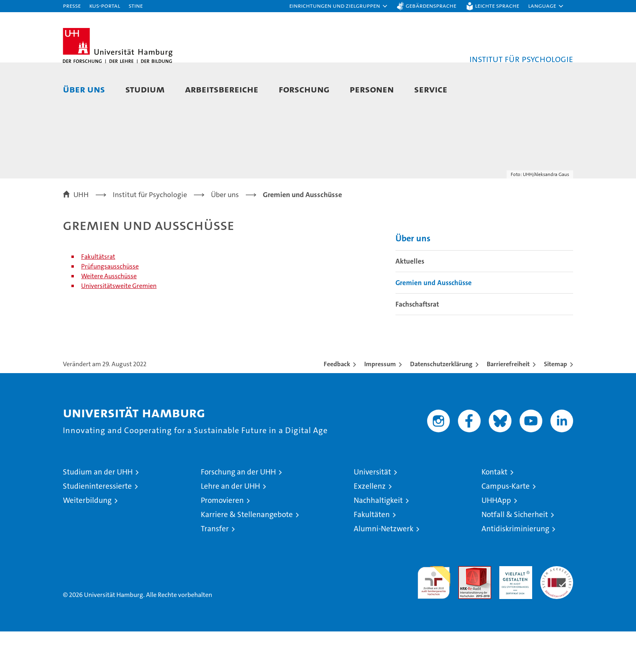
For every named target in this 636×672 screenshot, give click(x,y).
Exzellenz (370, 527)
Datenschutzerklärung (441, 405)
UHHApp (496, 541)
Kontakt (494, 512)
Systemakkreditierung (557, 611)
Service (431, 89)
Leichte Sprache (497, 5)
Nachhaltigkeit (378, 541)
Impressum (380, 405)
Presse (72, 5)
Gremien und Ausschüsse (434, 323)
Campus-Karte (506, 527)
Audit (466, 611)
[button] (339, 6)
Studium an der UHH (98, 512)
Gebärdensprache (431, 5)
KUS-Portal (105, 5)
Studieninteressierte (97, 527)
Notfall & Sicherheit (515, 555)
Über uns (84, 89)
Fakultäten (372, 555)
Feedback (337, 405)
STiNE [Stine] (136, 5)
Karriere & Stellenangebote (247, 555)
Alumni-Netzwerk (384, 569)
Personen (372, 89)
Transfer (215, 569)
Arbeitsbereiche (222, 89)
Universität (372, 512)
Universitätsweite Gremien (119, 326)
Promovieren (222, 541)
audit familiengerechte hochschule (434, 619)
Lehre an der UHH (230, 527)
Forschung (304, 89)
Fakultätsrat (98, 297)
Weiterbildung (87, 541)
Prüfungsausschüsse (110, 307)
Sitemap (555, 405)
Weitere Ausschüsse (109, 317)
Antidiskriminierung (515, 569)
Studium (145, 89)
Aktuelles (410, 302)
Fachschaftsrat (417, 345)
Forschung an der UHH (238, 512)
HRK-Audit (514, 611)
